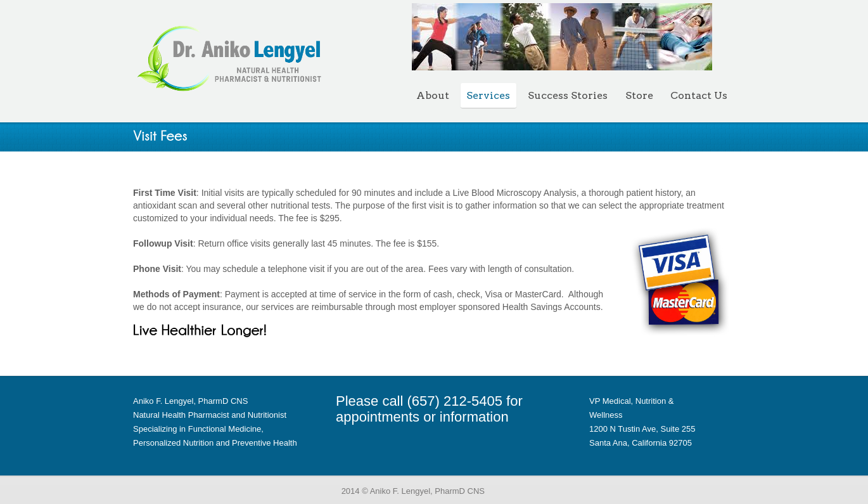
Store (639, 95)
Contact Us (699, 95)
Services (488, 95)
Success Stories (568, 95)
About (433, 95)
